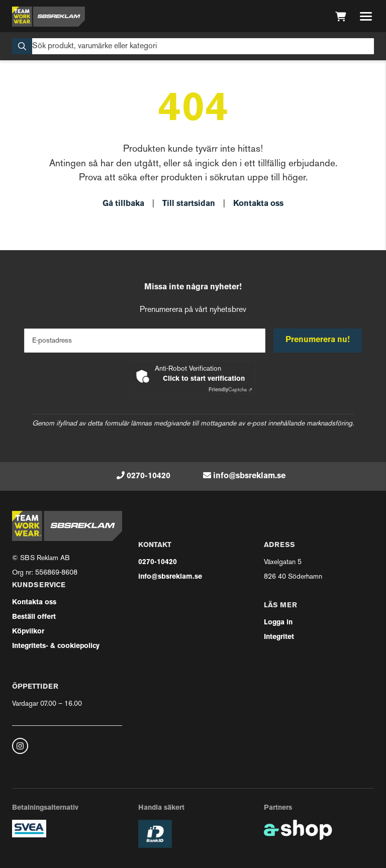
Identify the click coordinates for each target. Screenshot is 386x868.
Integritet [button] (279, 637)
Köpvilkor (28, 632)
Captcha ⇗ (230, 390)
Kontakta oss (258, 204)
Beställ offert (34, 617)
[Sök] (193, 46)
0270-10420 (149, 476)
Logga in (278, 623)
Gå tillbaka (123, 204)
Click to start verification (204, 379)
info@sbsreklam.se (249, 476)
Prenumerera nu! (318, 340)
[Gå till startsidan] (49, 17)
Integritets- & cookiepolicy (56, 646)
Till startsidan (189, 204)
